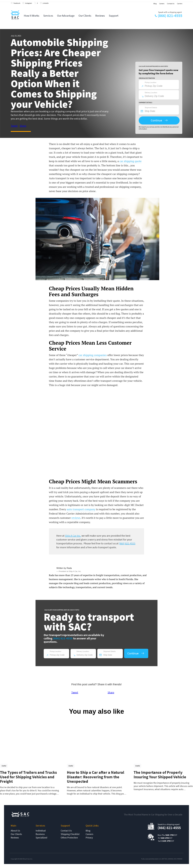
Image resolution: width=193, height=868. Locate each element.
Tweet (14, 126)
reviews (76, 518)
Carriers (180, 4)
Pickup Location (151, 82)
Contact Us (171, 4)
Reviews (100, 16)
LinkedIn (46, 3)
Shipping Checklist (70, 834)
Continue (156, 120)
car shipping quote (130, 161)
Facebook (17, 3)
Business (40, 834)
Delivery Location (151, 93)
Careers (162, 4)
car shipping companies (93, 355)
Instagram (28, 3)
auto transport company (81, 509)
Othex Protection (69, 838)
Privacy (89, 838)
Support (114, 16)
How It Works (32, 16)
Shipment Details (151, 108)
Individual (41, 831)
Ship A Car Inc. (73, 536)
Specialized (41, 838)
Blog (155, 4)
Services (48, 16)
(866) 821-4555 (170, 16)
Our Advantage (66, 16)
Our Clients (85, 16)
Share (23, 126)
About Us (15, 831)
